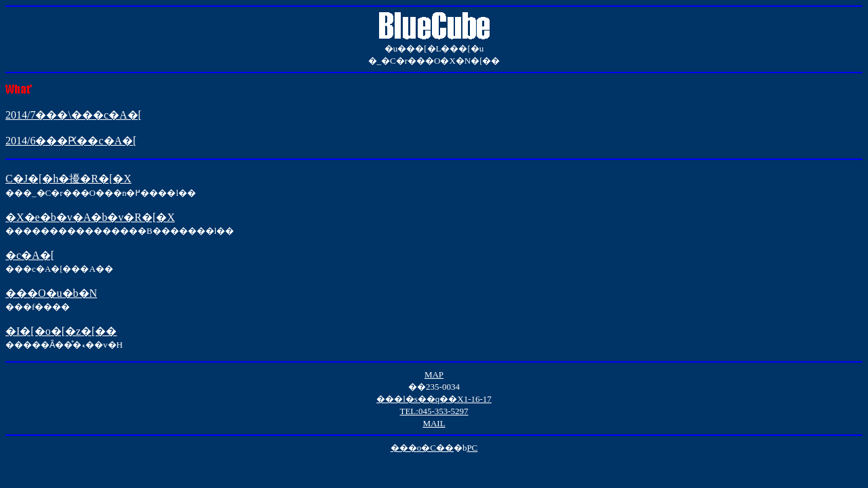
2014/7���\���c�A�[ (74, 115)
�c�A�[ (30, 255)
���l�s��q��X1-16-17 (434, 399)
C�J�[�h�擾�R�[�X (68, 179)
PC (472, 448)
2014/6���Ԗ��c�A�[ (71, 141)
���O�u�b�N (51, 293)
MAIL (434, 423)
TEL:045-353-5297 (434, 411)
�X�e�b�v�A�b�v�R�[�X (90, 217)
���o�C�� (422, 448)
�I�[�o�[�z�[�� (61, 331)
